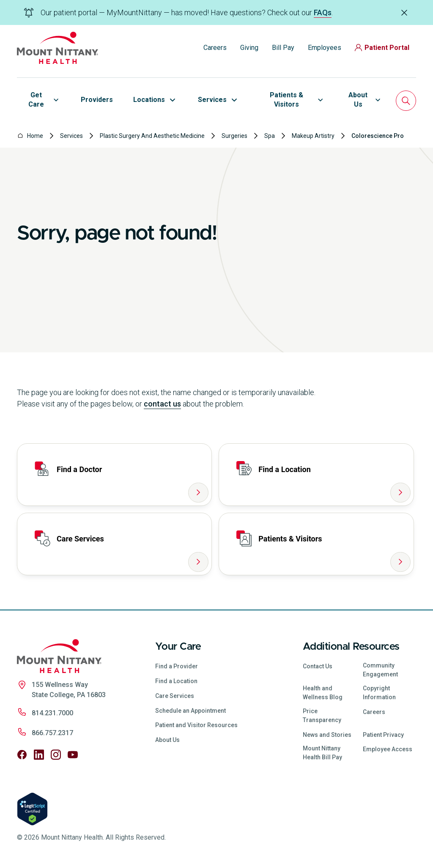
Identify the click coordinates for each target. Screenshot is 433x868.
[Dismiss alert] (404, 12)
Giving (249, 48)
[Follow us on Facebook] (22, 755)
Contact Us (318, 666)
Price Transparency (322, 716)
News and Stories (327, 735)
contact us (162, 404)
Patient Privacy (383, 735)
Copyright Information (379, 693)
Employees (325, 48)
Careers (215, 48)
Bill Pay (283, 48)
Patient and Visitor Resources (196, 725)
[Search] (406, 101)
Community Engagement (380, 670)
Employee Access (388, 749)
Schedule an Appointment (190, 711)
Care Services (175, 696)
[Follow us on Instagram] (56, 755)
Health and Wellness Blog (323, 693)
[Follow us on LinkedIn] (39, 755)
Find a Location (176, 681)
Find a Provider (177, 666)
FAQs (323, 12)
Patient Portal (382, 48)
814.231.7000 (52, 713)
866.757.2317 (52, 733)
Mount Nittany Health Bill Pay (322, 753)
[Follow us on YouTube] (73, 755)
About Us (167, 740)
